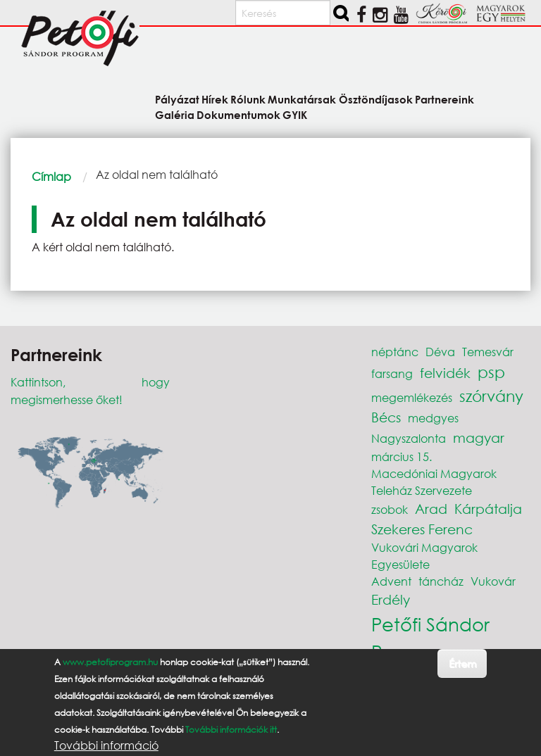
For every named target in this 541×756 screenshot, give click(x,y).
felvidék (445, 373)
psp (491, 372)
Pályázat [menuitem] (177, 99)
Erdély (391, 599)
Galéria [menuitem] (175, 114)
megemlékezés (412, 397)
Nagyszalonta (409, 438)
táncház (441, 581)
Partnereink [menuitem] (444, 99)
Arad (431, 509)
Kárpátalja (488, 509)
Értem (462, 670)
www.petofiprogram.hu (110, 668)
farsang (392, 373)
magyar (479, 437)
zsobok (390, 509)
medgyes (433, 418)
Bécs (386, 417)
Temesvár (488, 352)
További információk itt (231, 736)
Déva (440, 352)
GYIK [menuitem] (295, 114)
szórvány (491, 396)
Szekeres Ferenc (422, 529)
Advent (391, 581)
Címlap (51, 176)
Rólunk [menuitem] (248, 99)
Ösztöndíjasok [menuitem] (376, 99)
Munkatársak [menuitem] (302, 99)
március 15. (402, 456)
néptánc (395, 352)
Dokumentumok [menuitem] (238, 114)
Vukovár (493, 581)
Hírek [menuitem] (215, 99)
